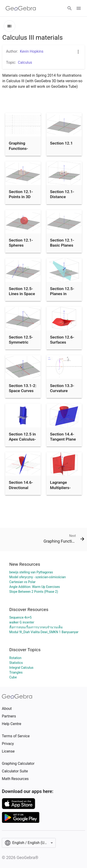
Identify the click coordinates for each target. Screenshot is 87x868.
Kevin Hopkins (32, 51)
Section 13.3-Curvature (62, 388)
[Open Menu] (79, 8)
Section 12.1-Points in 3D (21, 194)
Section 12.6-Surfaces (62, 340)
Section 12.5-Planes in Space (62, 294)
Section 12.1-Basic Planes (62, 243)
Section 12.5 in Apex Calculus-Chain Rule (22, 439)
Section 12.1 (61, 143)
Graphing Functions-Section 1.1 (19, 148)
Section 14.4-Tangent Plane (63, 437)
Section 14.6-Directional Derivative (21, 488)
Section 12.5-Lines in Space (22, 291)
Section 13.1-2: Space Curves (23, 388)
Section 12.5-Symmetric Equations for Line (21, 345)
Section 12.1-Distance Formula (62, 197)
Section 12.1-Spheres (21, 243)
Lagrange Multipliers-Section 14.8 (61, 488)
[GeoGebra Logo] (21, 8)
